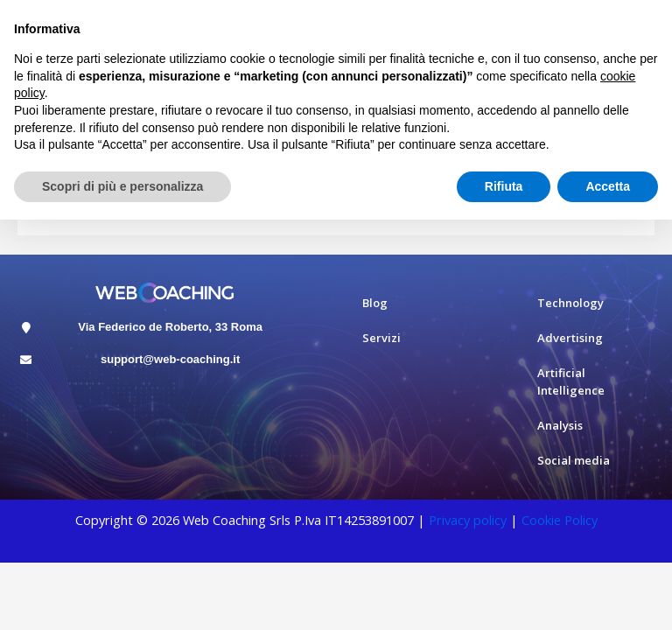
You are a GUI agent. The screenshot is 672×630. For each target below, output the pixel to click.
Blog (375, 303)
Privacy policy (468, 520)
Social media (574, 460)
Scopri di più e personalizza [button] (122, 186)
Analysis (560, 425)
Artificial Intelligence (571, 381)
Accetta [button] (608, 186)
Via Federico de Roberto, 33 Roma (170, 327)
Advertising (570, 338)
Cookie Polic (556, 520)
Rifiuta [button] (504, 186)
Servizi (381, 338)
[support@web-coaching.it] (26, 360)
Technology (570, 303)
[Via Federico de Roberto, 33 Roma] (26, 328)
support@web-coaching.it (170, 359)
